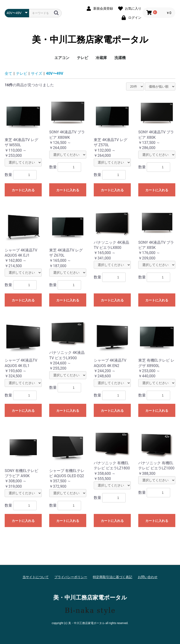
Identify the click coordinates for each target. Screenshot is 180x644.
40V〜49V (55, 73)
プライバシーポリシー (71, 577)
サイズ (37, 73)
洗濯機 (120, 58)
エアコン (62, 58)
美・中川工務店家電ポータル (90, 40)
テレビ (82, 58)
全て (8, 73)
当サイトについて (36, 577)
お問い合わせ (148, 577)
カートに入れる (23, 190)
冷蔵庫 (101, 58)
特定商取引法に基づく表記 (112, 577)
